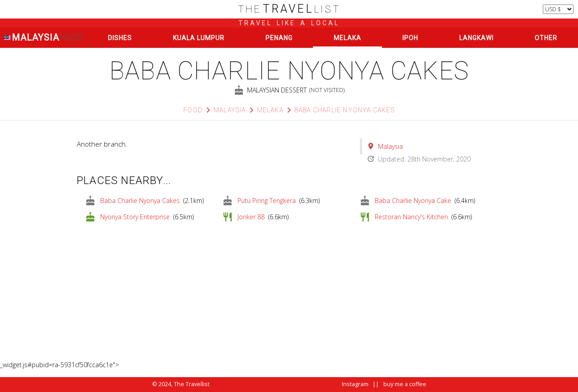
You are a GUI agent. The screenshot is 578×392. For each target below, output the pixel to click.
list (289, 9)
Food (193, 110)
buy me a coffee (405, 384)
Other (546, 38)
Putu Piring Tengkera (267, 201)
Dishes (120, 38)
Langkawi (476, 38)
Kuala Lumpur (199, 38)
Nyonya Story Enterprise (135, 217)
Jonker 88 (251, 217)
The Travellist (192, 384)
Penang (279, 38)
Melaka (347, 38)
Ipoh (410, 38)
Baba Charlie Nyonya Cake (413, 201)
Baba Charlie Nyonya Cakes (345, 110)
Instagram (355, 384)
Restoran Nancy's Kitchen (411, 217)
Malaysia (44, 38)
